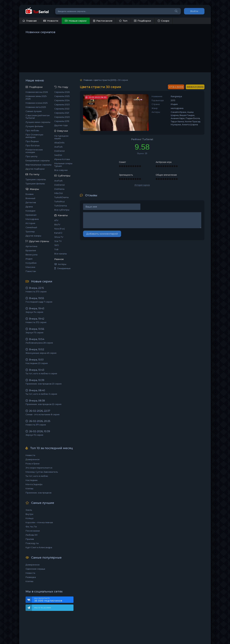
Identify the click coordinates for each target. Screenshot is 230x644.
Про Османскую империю (34, 136)
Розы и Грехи (33, 464)
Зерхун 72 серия (34, 435)
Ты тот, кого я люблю (37, 476)
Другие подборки (35, 169)
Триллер (30, 232)
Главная (30, 21)
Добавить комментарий (102, 234)
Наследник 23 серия (37, 363)
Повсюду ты (32, 543)
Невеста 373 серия (36, 292)
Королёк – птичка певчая (39, 522)
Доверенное (33, 459)
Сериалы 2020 (62, 117)
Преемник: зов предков (38, 493)
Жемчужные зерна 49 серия (41, 353)
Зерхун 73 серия (34, 332)
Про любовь (32, 130)
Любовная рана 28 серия (39, 343)
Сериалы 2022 (62, 109)
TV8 (56, 249)
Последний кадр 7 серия (39, 302)
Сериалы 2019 (62, 121)
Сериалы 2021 (62, 113)
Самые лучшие (34, 111)
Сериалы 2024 (62, 100)
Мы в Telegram (43, 608)
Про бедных (32, 141)
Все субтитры (62, 210)
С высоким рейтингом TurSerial (38, 117)
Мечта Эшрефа (34, 484)
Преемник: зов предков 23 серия (44, 384)
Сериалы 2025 (62, 96)
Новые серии (76, 21)
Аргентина (31, 246)
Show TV (59, 237)
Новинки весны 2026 (37, 92)
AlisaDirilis (59, 143)
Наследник (32, 480)
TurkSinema (61, 206)
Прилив (30, 539)
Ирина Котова (62, 159)
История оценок (142, 185)
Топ (123, 21)
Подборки (143, 21)
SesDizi (58, 155)
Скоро (163, 21)
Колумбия (31, 263)
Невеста (30, 455)
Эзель (29, 510)
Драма (29, 207)
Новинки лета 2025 (36, 107)
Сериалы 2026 (62, 92)
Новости (51, 21)
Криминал (31, 215)
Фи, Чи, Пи (31, 527)
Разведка (31, 577)
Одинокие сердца (35, 569)
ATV (56, 220)
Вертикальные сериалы (38, 165)
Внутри (29, 514)
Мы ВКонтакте (52, 600)
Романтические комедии (34, 151)
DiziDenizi (59, 151)
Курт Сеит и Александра (39, 547)
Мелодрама (32, 219)
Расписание (103, 21)
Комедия (30, 211)
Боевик (30, 194)
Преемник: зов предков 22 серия (43, 404)
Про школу (31, 156)
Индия (29, 259)
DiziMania (59, 189)
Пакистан (31, 271)
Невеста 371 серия (36, 425)
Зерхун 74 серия (34, 312)
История (30, 223)
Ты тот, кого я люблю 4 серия (41, 373)
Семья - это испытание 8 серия (42, 414)
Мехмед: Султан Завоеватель (42, 472)
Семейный (31, 227)
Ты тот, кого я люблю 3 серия (41, 394)
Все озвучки (61, 170)
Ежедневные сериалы (38, 160)
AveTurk (58, 147)
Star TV (58, 241)
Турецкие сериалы (36, 179)
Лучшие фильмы (34, 126)
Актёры (60, 264)
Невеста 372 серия (36, 322)
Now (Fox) (59, 229)
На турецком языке (61, 137)
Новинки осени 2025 (36, 103)
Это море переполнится (39, 468)
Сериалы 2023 (62, 104)
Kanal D (58, 233)
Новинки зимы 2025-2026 (36, 97)
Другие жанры (33, 236)
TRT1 (57, 245)
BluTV (57, 224)
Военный (30, 198)
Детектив (31, 202)
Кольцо (30, 518)
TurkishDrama (61, 197)
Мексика (30, 267)
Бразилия (31, 250)
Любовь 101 (31, 535)
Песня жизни (33, 531)
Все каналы (61, 254)
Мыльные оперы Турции (63, 165)
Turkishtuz (59, 201)
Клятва (29, 488)
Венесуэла (31, 255)
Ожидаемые (62, 268)
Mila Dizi (59, 193)
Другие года (61, 125)
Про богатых (33, 145)
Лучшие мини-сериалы (38, 122)
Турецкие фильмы (35, 184)
